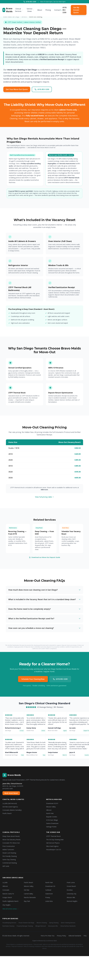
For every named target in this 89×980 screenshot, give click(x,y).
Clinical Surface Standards (68, 926)
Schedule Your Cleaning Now (33, 679)
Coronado (6, 890)
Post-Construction (9, 846)
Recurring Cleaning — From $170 (17, 533)
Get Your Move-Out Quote (17, 89)
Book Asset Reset (11, 793)
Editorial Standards (75, 936)
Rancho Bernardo (30, 897)
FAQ (85, 936)
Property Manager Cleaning (25, 926)
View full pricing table (44, 497)
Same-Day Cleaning (9, 860)
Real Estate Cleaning (8, 926)
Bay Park (27, 901)
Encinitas (70, 890)
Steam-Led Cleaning (9, 853)
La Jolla (5, 882)
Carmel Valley (28, 894)
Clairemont (49, 894)
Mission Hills (71, 897)
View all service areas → (11, 909)
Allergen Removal (40, 926)
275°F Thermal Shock (53, 836)
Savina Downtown (52, 823)
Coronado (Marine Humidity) (12, 810)
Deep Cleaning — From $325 (44, 533)
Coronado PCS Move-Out (11, 843)
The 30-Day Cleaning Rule (55, 840)
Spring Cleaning (54, 923)
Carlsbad (48, 890)
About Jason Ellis (53, 926)
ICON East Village (52, 820)
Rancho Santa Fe (8, 894)
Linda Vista (49, 901)
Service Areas (30, 10)
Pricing (48, 10)
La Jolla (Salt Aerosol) (10, 803)
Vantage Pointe (51, 827)
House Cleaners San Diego (26, 923)
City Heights (6, 905)
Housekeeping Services (9, 923)
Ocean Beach (71, 886)
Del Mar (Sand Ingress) (10, 807)
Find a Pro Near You (48, 936)
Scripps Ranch (7, 897)
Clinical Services (19, 10)
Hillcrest (49, 810)
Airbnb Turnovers (8, 850)
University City (71, 894)
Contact (57, 10)
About (40, 10)
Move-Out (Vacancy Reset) (11, 840)
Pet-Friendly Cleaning (10, 856)
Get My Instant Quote (76, 10)
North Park (50, 813)
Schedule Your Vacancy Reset (71, 533)
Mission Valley (51, 807)
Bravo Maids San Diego (11, 17)
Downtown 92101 (52, 803)
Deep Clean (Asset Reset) (11, 836)
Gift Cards (6, 866)
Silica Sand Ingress (52, 846)
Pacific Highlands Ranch (10, 901)
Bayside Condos (52, 817)
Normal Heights (72, 901)
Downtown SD (50, 886)
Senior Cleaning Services (68, 923)
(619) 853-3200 (30, 2)
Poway (48, 897)
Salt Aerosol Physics (53, 843)
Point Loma (71, 882)
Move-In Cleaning (42, 923)
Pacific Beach (7, 813)
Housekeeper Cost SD (54, 850)
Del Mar (27, 890)
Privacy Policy (61, 936)
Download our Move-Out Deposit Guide (44, 557)
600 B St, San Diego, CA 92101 (13, 786)
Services (24, 17)
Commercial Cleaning (10, 863)
